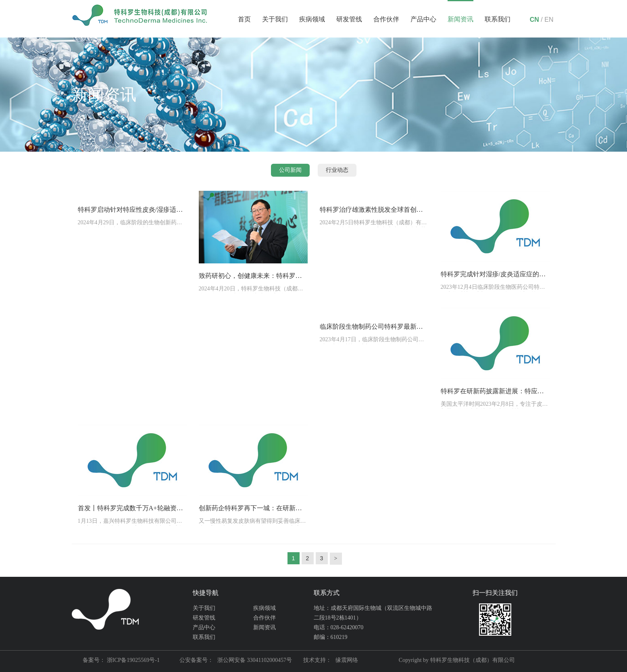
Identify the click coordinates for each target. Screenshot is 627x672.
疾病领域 (312, 19)
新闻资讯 (460, 19)
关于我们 (275, 19)
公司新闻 (290, 170)
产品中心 (423, 19)
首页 (244, 19)
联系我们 (498, 19)
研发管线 (349, 19)
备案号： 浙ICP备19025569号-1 (121, 660)
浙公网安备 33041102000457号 (255, 660)
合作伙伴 (386, 19)
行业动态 (337, 170)
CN (534, 20)
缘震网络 (347, 660)
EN (549, 20)
